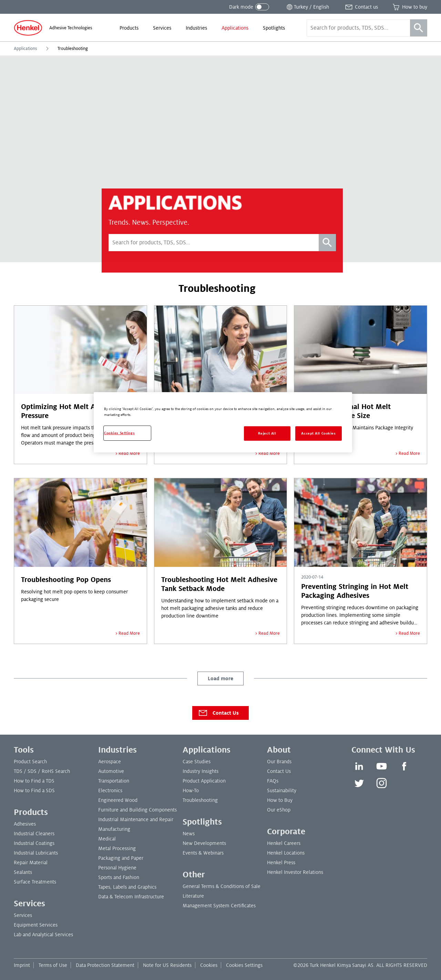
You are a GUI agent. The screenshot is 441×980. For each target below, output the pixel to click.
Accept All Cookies (318, 433)
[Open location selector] (307, 7)
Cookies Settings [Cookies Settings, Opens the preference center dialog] (119, 433)
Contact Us (218, 713)
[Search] (419, 28)
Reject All (267, 433)
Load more (220, 678)
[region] (223, 422)
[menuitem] (129, 28)
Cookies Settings (244, 965)
